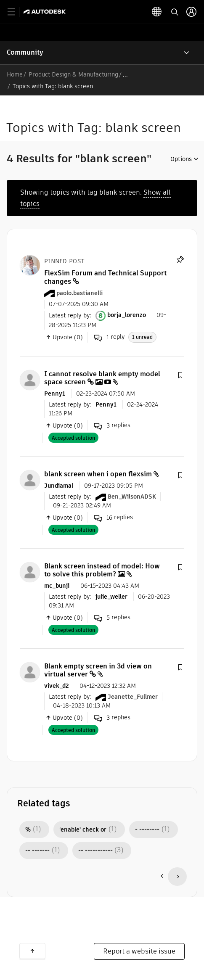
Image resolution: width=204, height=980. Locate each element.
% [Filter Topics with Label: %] (28, 829)
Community (25, 52)
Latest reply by (69, 315)
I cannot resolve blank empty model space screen (102, 378)
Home (15, 74)
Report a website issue (139, 951)
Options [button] (181, 159)
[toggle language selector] (157, 12)
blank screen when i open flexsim (98, 474)
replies (112, 425)
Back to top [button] (32, 951)
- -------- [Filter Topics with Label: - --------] (147, 829)
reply (109, 337)
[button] (180, 375)
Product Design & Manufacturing (73, 74)
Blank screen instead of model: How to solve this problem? (102, 570)
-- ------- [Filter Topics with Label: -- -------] (37, 851)
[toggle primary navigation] (16, 12)
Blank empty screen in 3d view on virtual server (98, 670)
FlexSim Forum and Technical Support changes (105, 277)
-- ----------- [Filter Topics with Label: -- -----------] (95, 851)
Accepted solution (73, 438)
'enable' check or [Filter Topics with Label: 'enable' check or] (83, 829)
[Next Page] (177, 877)
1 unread (142, 337)
